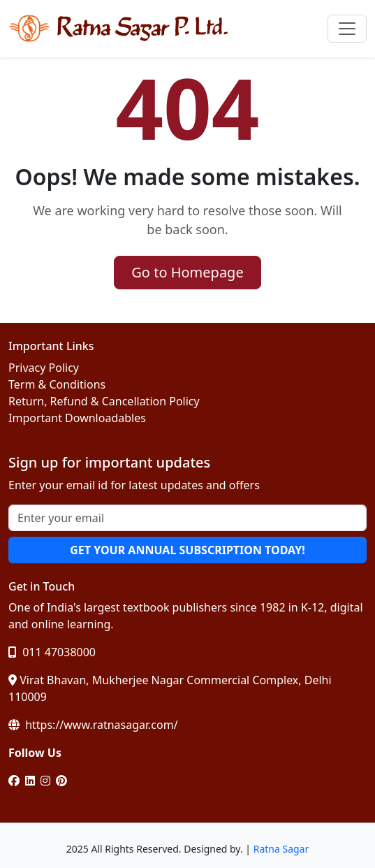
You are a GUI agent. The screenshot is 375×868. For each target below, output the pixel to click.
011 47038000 (52, 652)
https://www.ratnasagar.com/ (93, 725)
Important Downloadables (77, 418)
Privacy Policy (44, 368)
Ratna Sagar (281, 849)
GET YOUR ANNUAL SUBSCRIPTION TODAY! (187, 550)
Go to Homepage (187, 272)
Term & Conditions (57, 384)
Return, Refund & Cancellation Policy (104, 401)
